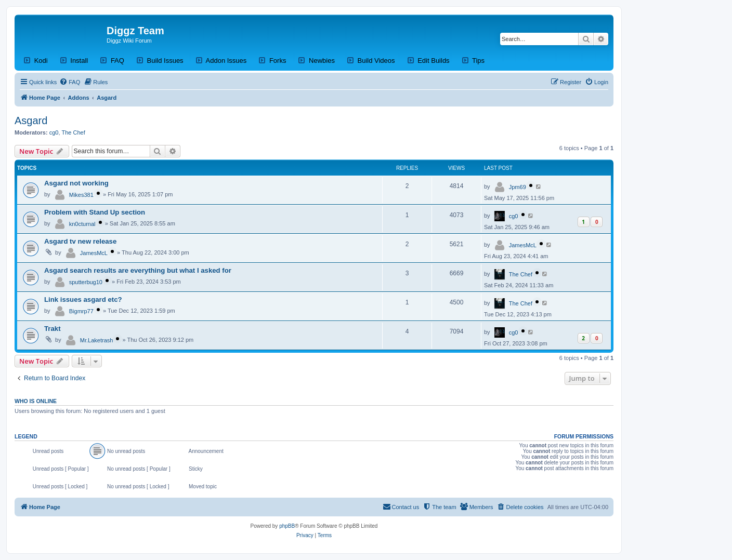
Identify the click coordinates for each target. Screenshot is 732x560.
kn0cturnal (82, 224)
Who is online (36, 401)
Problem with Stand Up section (95, 212)
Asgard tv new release (80, 241)
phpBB (287, 526)
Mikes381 (81, 195)
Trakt (53, 329)
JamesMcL (94, 253)
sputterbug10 (86, 282)
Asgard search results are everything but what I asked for (138, 270)
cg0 (54, 132)
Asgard (31, 121)
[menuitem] (70, 82)
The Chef (74, 132)
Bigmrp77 (81, 311)
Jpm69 (518, 187)
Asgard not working (76, 183)
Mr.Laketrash (97, 340)
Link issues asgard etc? (83, 299)
